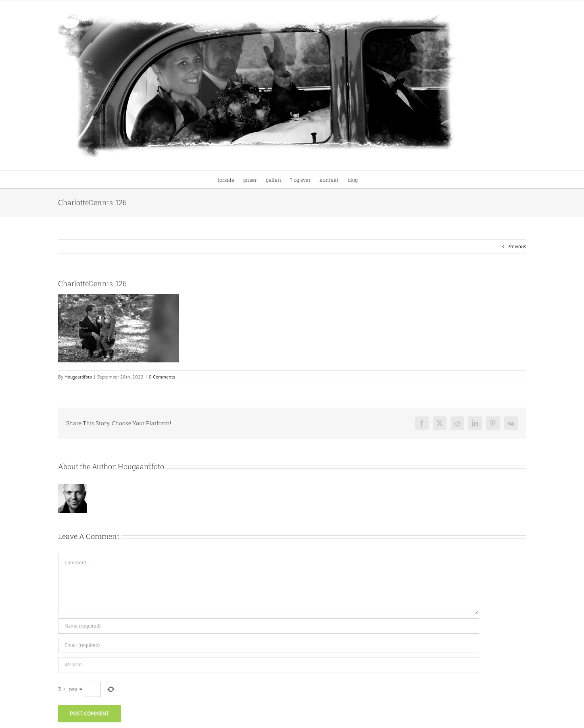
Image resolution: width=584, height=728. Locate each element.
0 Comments (162, 377)
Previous (517, 246)
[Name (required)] (269, 626)
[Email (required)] (269, 645)
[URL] (269, 665)
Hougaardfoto (78, 377)
